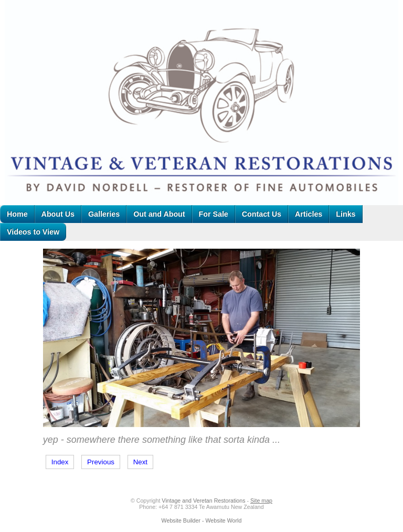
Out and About (159, 214)
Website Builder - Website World (202, 520)
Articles (309, 214)
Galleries (104, 214)
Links (346, 214)
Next (140, 462)
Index (60, 462)
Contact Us (262, 214)
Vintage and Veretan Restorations (203, 501)
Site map (261, 501)
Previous (101, 462)
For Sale (214, 214)
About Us (58, 214)
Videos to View (33, 232)
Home (17, 214)
